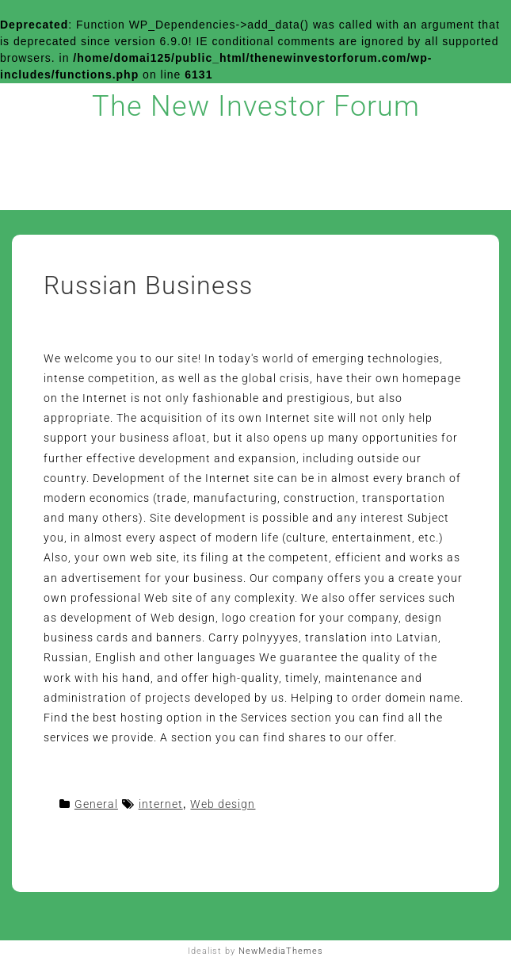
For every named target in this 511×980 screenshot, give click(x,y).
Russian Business (148, 285)
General (96, 804)
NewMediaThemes (281, 951)
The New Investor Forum (256, 106)
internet (161, 804)
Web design (223, 804)
